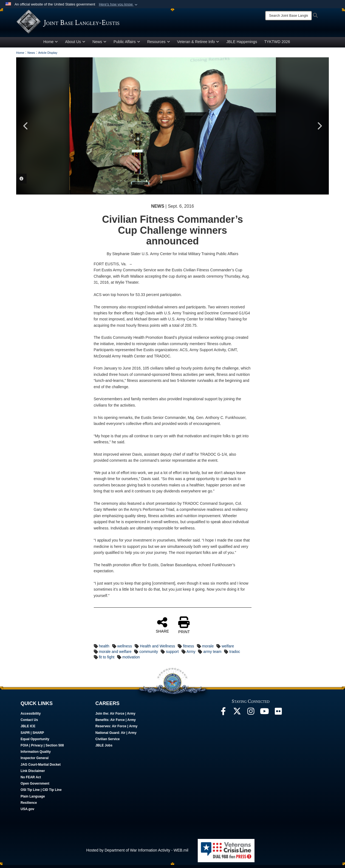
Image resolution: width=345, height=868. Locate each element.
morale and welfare (115, 655)
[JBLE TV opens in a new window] (264, 716)
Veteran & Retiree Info (198, 45)
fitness (188, 649)
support (172, 655)
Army (191, 655)
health (104, 649)
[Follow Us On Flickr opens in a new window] (278, 716)
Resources (159, 45)
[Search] (289, 16)
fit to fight (107, 660)
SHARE (162, 628)
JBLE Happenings (242, 45)
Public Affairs (127, 45)
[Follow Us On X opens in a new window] (237, 716)
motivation (131, 660)
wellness (125, 649)
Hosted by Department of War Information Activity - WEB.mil (137, 853)
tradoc (235, 655)
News (99, 45)
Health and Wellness (157, 649)
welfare (228, 649)
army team (212, 655)
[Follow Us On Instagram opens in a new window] (251, 716)
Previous (26, 129)
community (149, 655)
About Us (75, 45)
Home (51, 45)
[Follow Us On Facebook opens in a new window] (223, 716)
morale (208, 649)
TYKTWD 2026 (277, 45)
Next (319, 129)
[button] (119, 4)
